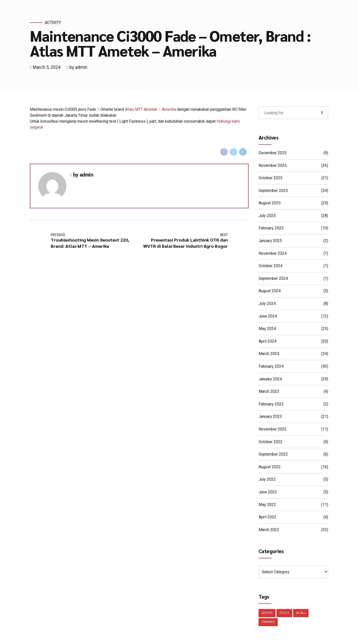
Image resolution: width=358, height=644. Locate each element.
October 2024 (270, 266)
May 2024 (267, 329)
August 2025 (270, 203)
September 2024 (273, 279)
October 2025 (270, 178)
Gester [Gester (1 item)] (267, 614)
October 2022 (270, 442)
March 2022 (269, 530)
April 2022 (268, 517)
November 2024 (273, 254)
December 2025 (273, 153)
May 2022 (267, 505)
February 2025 (271, 228)
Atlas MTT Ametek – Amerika (151, 109)
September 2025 (273, 191)
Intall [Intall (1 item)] (301, 614)
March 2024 (269, 354)
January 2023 (270, 417)
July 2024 (267, 304)
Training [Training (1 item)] (268, 623)
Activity (53, 22)
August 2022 (270, 467)
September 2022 (273, 454)
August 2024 (270, 291)
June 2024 (268, 316)
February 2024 (271, 367)
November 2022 (273, 429)
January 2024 (270, 379)
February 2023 (271, 404)
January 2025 (270, 241)
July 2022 (267, 480)
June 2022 (268, 492)
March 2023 (269, 392)
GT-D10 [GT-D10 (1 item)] (284, 614)
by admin (78, 67)
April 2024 (268, 341)
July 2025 (267, 216)
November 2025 (273, 166)
